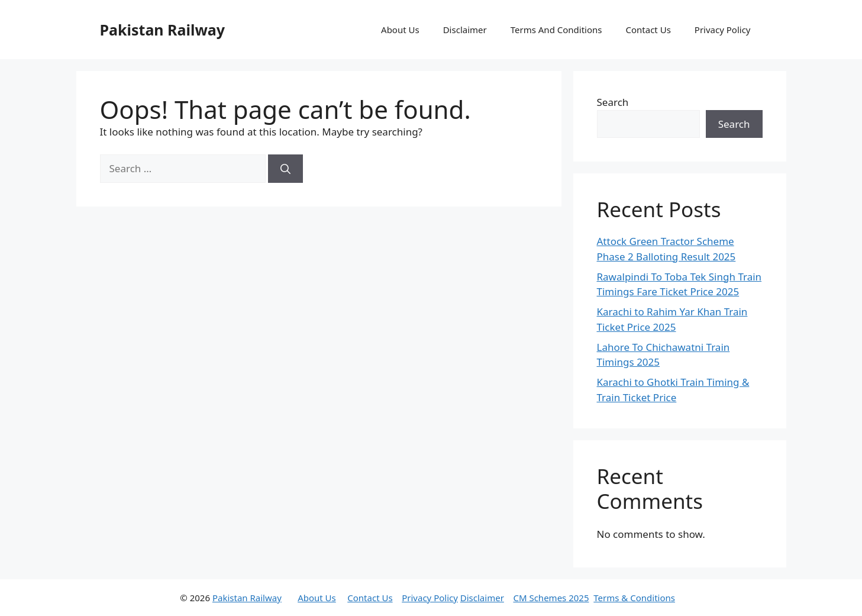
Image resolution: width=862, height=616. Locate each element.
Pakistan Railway (163, 30)
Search (613, 102)
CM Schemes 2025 (551, 598)
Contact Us (648, 30)
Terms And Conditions (556, 30)
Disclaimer (465, 30)
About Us (400, 30)
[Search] (285, 169)
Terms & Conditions (634, 598)
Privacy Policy (723, 30)
